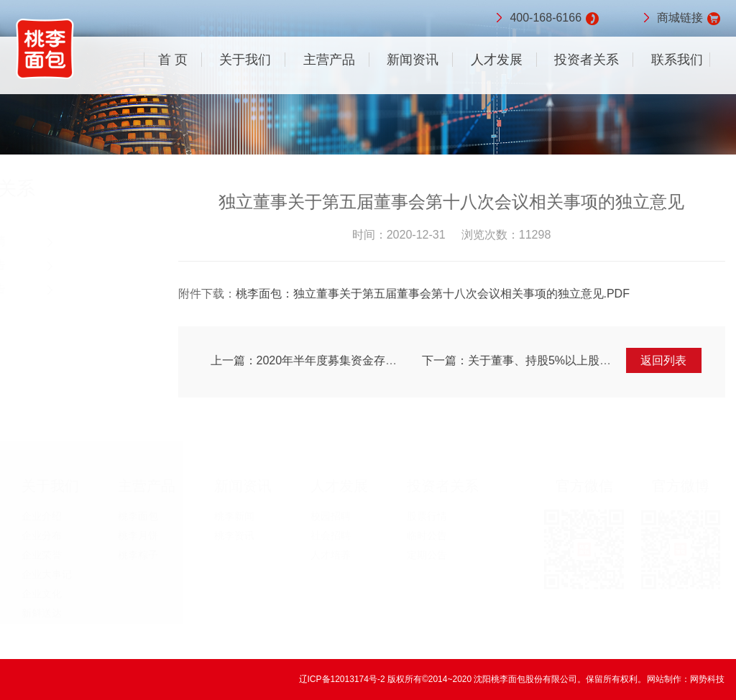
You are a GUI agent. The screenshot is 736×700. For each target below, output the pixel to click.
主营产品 (329, 60)
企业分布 (42, 535)
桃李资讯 (234, 535)
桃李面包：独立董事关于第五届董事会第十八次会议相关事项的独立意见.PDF (434, 294)
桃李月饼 (138, 535)
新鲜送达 (42, 613)
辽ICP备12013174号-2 (343, 679)
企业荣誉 (42, 555)
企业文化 (42, 594)
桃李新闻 (234, 516)
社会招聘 (331, 535)
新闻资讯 (413, 60)
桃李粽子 (138, 555)
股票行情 (50, 241)
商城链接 (680, 19)
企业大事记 (47, 574)
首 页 (173, 60)
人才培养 (331, 555)
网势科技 (707, 679)
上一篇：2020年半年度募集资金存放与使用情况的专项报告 (363, 360)
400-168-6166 (546, 19)
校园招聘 (331, 516)
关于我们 (245, 60)
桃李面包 (138, 516)
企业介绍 (42, 516)
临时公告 (50, 265)
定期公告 (50, 289)
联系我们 (677, 60)
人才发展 (497, 60)
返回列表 (666, 360)
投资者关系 (586, 60)
